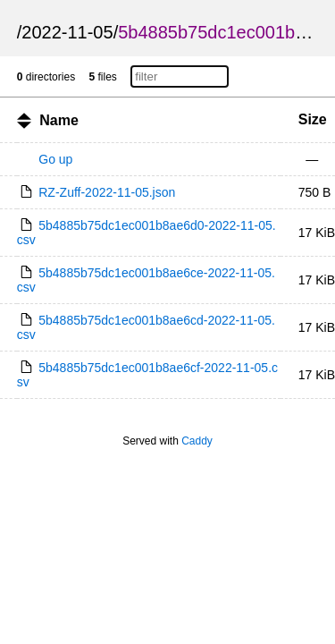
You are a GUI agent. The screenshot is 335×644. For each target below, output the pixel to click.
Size (313, 119)
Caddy (197, 441)
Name (59, 120)
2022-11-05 (67, 32)
